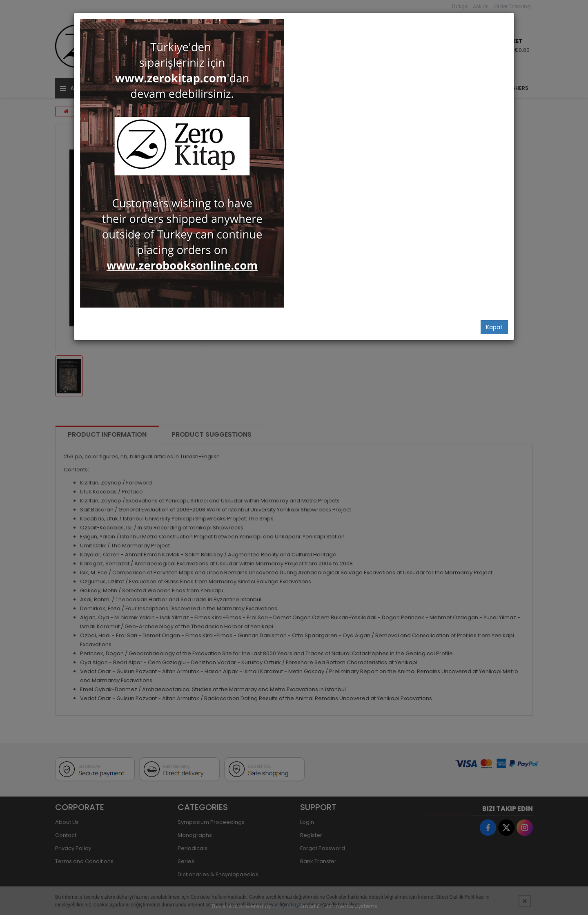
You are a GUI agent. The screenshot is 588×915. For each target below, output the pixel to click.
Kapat (494, 327)
